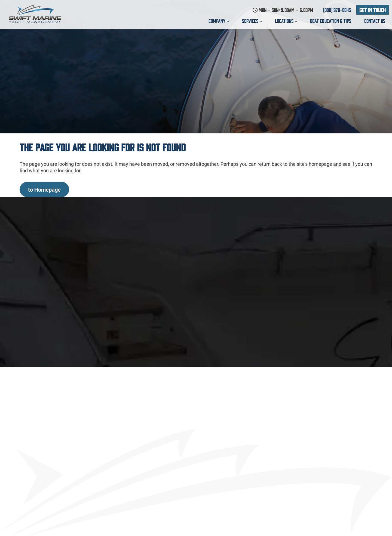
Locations (286, 21)
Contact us (375, 21)
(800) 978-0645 (337, 10)
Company (219, 21)
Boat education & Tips (331, 21)
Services (252, 21)
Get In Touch (373, 10)
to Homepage (44, 189)
